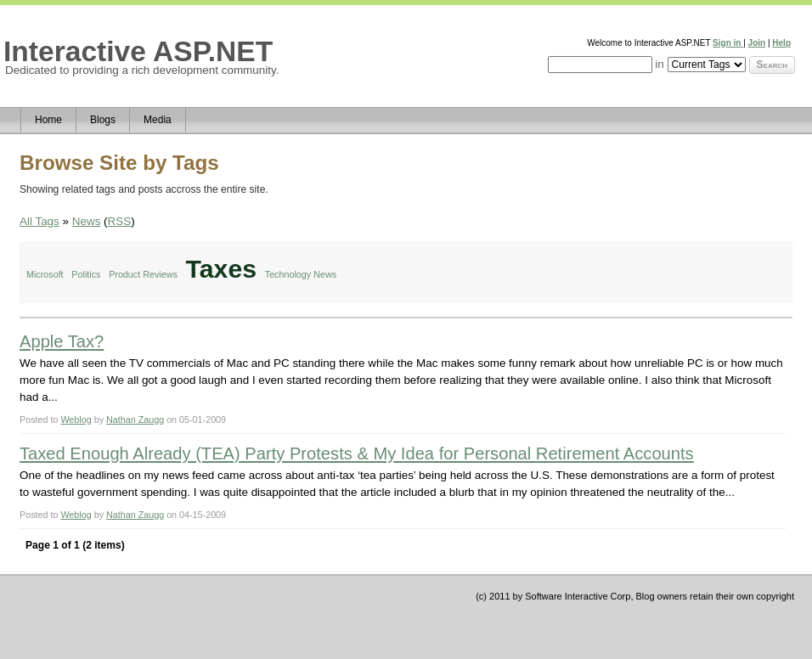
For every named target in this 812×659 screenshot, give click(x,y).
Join (757, 43)
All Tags (39, 221)
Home (48, 120)
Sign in (728, 43)
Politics (86, 274)
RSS (120, 221)
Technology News (301, 274)
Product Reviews (143, 274)
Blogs (103, 120)
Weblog (76, 420)
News (87, 221)
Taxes (221, 269)
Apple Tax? (62, 341)
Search (772, 65)
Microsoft (45, 274)
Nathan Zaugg (135, 420)
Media (158, 120)
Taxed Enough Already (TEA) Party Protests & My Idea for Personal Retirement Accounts (357, 453)
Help (781, 43)
